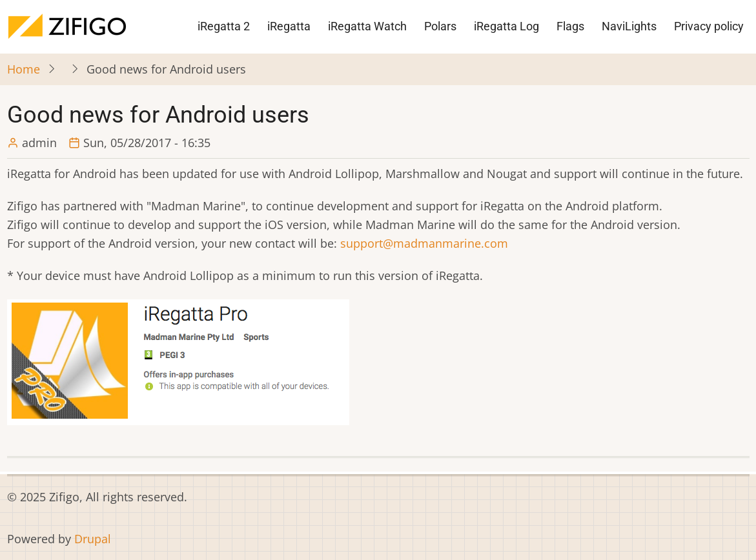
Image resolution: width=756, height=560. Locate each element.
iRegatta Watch (367, 26)
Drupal (93, 539)
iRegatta (289, 26)
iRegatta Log (506, 26)
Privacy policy (709, 26)
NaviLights (629, 26)
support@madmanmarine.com (424, 243)
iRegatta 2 (224, 26)
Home (24, 69)
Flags (570, 26)
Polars (440, 26)
